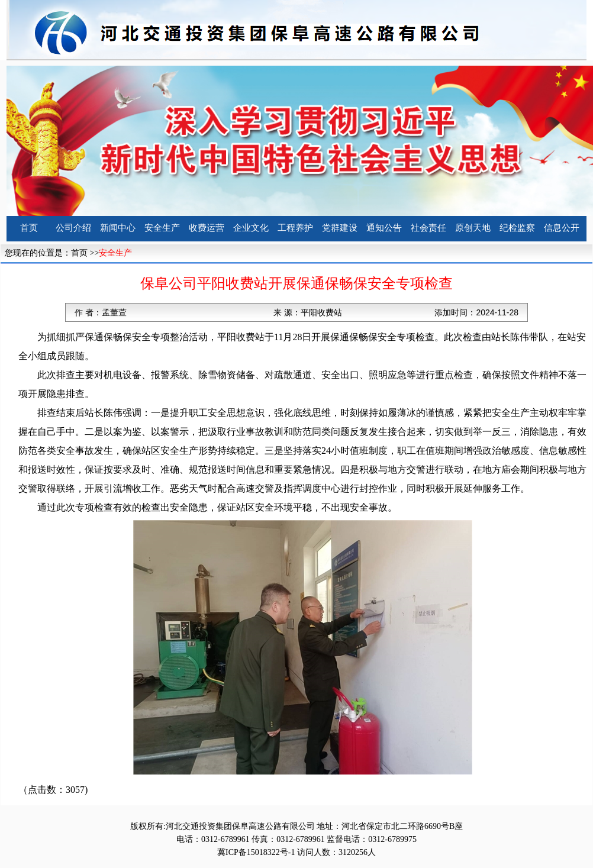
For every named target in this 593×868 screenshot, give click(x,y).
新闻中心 (118, 228)
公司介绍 (73, 228)
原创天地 (473, 228)
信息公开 (562, 228)
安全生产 (162, 228)
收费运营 (207, 228)
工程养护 (295, 228)
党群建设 (340, 228)
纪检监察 (517, 228)
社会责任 (428, 228)
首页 (29, 228)
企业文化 (251, 228)
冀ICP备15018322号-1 (256, 852)
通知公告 (384, 228)
